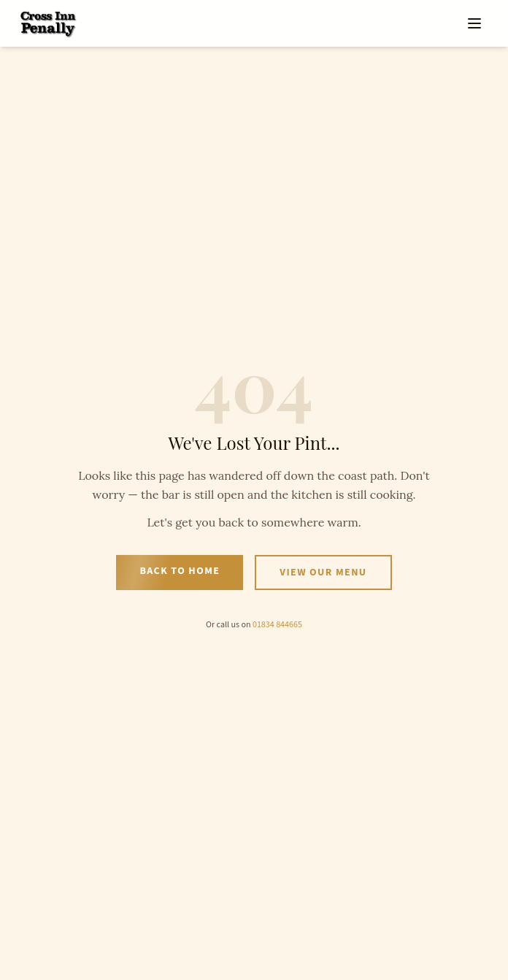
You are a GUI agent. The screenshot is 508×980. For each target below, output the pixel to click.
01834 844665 (277, 625)
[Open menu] (474, 23)
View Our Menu (323, 573)
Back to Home (180, 571)
